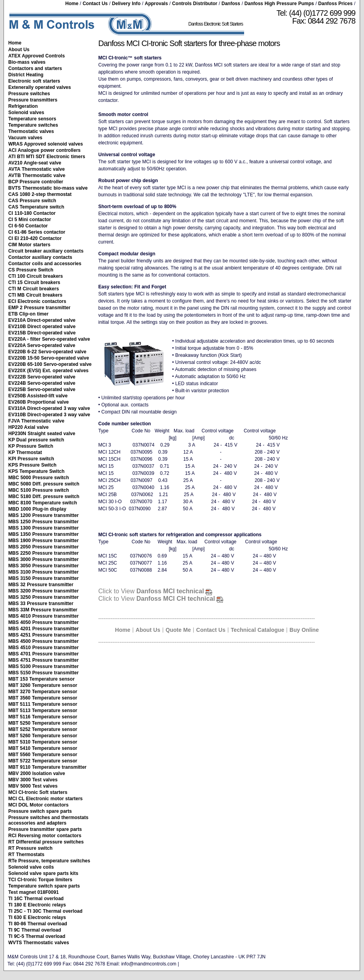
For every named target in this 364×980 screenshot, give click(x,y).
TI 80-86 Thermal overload (38, 924)
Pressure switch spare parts (40, 811)
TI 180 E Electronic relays (37, 905)
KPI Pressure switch (31, 459)
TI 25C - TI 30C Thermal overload (45, 911)
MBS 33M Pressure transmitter (43, 610)
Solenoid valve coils (31, 867)
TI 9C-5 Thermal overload (37, 936)
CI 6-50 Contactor (28, 226)
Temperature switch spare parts (44, 886)
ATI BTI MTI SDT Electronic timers (47, 157)
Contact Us (95, 4)
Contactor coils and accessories (45, 264)
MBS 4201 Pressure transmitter (43, 629)
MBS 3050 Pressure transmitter (43, 566)
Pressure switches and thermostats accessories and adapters (48, 820)
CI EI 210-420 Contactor (35, 238)
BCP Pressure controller (36, 182)
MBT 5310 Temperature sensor (43, 742)
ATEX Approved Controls (37, 56)
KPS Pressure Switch (32, 465)
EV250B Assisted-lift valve (38, 396)
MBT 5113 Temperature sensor (43, 711)
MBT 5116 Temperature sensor (43, 717)
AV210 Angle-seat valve (35, 163)
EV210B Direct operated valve (42, 327)
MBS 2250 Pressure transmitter (43, 553)
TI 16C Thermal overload (36, 899)
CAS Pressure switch (32, 201)
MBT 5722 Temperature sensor (43, 761)
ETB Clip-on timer (28, 314)
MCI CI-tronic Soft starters (38, 792)
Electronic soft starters (34, 81)
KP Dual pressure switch (36, 440)
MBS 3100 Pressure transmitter (43, 572)
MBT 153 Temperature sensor (41, 679)
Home (72, 4)
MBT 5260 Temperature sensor (43, 736)
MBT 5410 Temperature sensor (43, 748)
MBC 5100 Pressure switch (39, 490)
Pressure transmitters (33, 100)
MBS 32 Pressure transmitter (41, 585)
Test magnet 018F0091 (33, 892)
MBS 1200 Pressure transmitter (43, 515)
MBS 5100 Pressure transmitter (43, 666)
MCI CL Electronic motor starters (45, 799)
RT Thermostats (26, 855)
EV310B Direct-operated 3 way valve (49, 415)
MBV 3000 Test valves (33, 780)
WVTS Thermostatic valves (39, 943)
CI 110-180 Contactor (32, 213)
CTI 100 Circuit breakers (36, 276)
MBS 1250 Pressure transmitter (43, 522)
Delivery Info (126, 4)
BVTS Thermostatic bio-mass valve (48, 188)
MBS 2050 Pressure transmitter (43, 547)
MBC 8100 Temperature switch (43, 503)
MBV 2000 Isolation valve (37, 773)
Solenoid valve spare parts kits (43, 873)
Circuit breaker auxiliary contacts (46, 251)
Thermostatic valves (31, 131)
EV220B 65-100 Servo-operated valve (50, 364)
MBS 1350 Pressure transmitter (43, 534)
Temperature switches (33, 125)
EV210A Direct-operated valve (42, 320)
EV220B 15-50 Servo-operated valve (49, 358)
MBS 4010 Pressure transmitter (43, 616)
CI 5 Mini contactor (30, 220)
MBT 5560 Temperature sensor (43, 755)
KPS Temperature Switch (36, 471)
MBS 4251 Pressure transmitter (43, 635)
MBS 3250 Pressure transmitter (43, 597)
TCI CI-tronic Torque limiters (40, 880)
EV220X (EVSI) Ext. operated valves (48, 371)
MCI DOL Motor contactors (38, 805)
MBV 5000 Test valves (33, 786)
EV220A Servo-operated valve (42, 345)
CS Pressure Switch (31, 270)
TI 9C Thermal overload (35, 930)
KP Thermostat (25, 452)
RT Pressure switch (30, 848)
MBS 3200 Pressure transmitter (43, 591)
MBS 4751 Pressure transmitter (43, 660)
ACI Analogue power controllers (44, 150)
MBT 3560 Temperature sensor (43, 698)
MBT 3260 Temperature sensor (43, 685)
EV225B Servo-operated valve (42, 389)
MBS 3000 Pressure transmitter (43, 559)
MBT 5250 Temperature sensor (43, 723)
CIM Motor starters (29, 245)
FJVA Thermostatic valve (36, 421)
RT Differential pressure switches (46, 842)
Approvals (156, 4)
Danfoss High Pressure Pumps (279, 4)
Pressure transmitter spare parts (45, 829)
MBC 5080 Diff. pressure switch (44, 484)
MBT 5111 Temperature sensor (43, 704)
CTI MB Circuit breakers (35, 295)
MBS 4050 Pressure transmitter (43, 622)
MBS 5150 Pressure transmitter (43, 673)
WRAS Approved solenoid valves (46, 144)
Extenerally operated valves (40, 87)
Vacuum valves (25, 138)
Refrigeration (23, 106)
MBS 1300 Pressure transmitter (43, 528)
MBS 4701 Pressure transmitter (43, 654)
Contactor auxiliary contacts (40, 257)
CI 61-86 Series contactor (37, 232)
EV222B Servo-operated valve (42, 377)
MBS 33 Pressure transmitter (41, 604)
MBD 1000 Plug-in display (37, 509)
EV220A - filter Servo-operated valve (49, 339)
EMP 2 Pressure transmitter (39, 308)
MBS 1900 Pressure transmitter (43, 541)
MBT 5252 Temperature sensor (43, 729)
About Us (19, 50)
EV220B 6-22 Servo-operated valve (47, 352)
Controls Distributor (195, 4)
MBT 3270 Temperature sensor (43, 692)
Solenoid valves (26, 113)
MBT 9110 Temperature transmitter (47, 767)
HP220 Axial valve (28, 427)
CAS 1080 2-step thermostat (40, 194)
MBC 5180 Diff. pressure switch (44, 496)
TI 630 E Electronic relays (37, 917)
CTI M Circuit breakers (34, 289)
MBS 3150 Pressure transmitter (43, 578)
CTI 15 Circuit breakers (34, 282)
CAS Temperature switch (36, 207)
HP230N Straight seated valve (42, 434)
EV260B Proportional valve (39, 402)
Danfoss (231, 4)
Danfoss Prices (336, 4)
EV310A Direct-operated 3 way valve (49, 408)
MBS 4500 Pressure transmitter (43, 641)
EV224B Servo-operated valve (42, 383)
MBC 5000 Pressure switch (39, 478)
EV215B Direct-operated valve (42, 333)
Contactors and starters (35, 68)
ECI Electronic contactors (37, 301)
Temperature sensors (32, 119)
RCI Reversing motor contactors (45, 836)
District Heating (26, 75)
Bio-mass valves (27, 62)
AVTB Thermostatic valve (37, 175)
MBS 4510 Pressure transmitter (43, 648)
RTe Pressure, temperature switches (49, 861)
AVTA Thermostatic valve (37, 169)
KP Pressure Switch (31, 446)
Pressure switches (29, 94)
